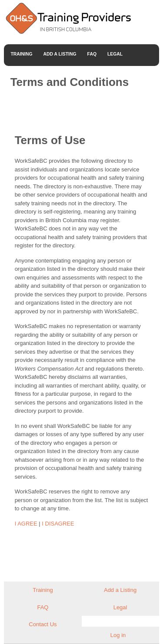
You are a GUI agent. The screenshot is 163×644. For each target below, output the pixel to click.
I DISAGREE (58, 524)
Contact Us (43, 624)
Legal (115, 54)
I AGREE (26, 524)
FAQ (92, 54)
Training (21, 54)
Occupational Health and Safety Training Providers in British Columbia (68, 18)
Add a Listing (60, 54)
